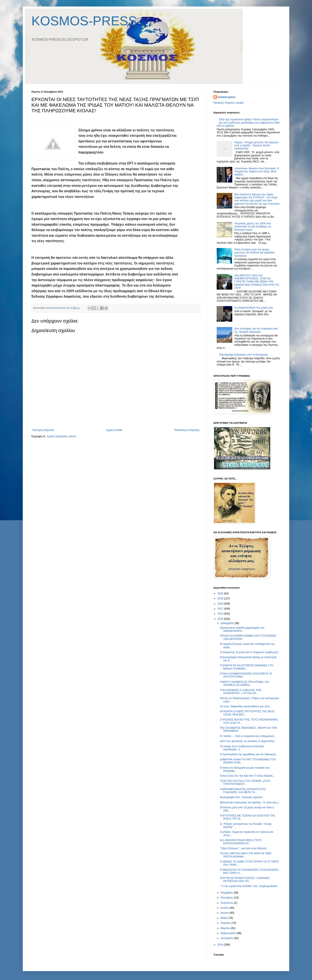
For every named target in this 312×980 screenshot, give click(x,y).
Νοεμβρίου (227, 893)
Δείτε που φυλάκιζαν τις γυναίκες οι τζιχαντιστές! (247, 741)
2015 (221, 619)
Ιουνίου (225, 913)
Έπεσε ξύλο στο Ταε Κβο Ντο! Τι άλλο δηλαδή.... (248, 776)
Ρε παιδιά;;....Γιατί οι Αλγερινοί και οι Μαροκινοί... (248, 736)
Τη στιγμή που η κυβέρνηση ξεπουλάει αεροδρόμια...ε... (242, 748)
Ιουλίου (225, 908)
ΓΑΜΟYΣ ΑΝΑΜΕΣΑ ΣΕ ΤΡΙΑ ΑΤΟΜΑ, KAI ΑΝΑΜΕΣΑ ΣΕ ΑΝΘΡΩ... (245, 683)
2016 (221, 614)
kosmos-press (227, 97)
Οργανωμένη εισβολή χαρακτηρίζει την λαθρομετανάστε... (242, 629)
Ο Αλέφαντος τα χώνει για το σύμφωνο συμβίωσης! (249, 652)
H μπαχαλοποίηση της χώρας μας (254, 308)
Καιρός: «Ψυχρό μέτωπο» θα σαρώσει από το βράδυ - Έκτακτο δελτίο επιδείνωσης (257, 146)
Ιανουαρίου (227, 938)
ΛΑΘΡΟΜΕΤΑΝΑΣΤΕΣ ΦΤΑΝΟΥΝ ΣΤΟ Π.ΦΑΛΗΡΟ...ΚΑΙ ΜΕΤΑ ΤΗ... (243, 791)
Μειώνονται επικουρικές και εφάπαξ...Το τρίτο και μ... (250, 802)
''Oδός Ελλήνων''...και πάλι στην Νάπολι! (243, 848)
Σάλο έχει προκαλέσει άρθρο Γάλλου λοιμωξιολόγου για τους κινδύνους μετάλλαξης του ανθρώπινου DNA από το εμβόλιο (248, 123)
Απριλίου (226, 923)
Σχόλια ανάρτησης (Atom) (62, 436)
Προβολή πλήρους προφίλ (229, 103)
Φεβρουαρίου (229, 933)
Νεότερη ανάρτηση (43, 430)
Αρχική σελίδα (114, 430)
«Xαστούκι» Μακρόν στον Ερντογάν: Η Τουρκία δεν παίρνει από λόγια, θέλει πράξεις (257, 172)
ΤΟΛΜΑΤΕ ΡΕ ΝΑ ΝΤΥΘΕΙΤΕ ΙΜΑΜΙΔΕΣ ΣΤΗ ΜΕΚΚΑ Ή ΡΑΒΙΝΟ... (247, 667)
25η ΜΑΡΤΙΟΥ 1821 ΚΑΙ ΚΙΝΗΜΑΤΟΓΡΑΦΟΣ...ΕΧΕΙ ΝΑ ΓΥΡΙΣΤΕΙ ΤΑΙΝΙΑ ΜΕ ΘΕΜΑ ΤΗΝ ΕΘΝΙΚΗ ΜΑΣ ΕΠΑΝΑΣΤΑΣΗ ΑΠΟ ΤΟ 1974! (257, 282)
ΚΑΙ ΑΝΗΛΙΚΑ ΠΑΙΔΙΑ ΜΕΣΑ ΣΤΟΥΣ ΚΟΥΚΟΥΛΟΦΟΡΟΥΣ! (241, 842)
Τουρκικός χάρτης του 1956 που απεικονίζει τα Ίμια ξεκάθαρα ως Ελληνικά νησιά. (253, 227)
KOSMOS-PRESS (84, 21)
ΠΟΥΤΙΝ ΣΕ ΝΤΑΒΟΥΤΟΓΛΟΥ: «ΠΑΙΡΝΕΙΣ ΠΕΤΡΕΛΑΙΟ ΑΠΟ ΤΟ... (245, 880)
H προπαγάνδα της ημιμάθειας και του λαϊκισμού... (249, 754)
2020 (221, 594)
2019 (221, 598)
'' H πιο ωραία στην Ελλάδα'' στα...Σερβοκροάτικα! (249, 886)
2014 (221, 945)
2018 (221, 604)
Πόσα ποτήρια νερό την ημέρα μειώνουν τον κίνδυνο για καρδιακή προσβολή (254, 253)
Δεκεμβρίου (228, 623)
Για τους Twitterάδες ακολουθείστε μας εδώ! (245, 706)
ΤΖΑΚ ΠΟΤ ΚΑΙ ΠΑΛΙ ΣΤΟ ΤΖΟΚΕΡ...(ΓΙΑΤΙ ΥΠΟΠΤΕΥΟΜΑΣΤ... (245, 783)
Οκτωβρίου (227, 898)
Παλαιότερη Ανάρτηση (187, 430)
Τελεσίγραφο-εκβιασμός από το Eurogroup (243, 355)
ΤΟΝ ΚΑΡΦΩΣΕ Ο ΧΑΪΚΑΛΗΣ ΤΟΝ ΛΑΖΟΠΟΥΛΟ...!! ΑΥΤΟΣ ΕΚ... (240, 692)
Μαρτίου (226, 928)
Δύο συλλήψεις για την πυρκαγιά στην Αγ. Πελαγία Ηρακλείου (256, 330)
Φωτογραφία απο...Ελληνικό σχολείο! (241, 797)
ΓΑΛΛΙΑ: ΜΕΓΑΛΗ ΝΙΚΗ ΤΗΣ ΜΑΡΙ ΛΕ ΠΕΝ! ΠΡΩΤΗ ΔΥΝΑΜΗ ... (246, 855)
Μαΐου (224, 918)
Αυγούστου (227, 903)
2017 (221, 609)
